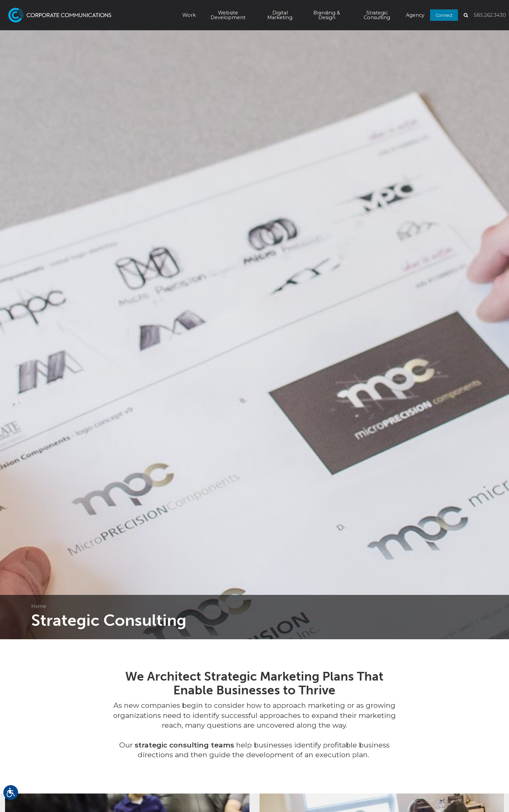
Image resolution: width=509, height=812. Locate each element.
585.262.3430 (490, 15)
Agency (415, 15)
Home (39, 606)
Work (189, 15)
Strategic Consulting (377, 15)
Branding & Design (327, 15)
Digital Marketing (280, 15)
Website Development (228, 15)
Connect (444, 15)
